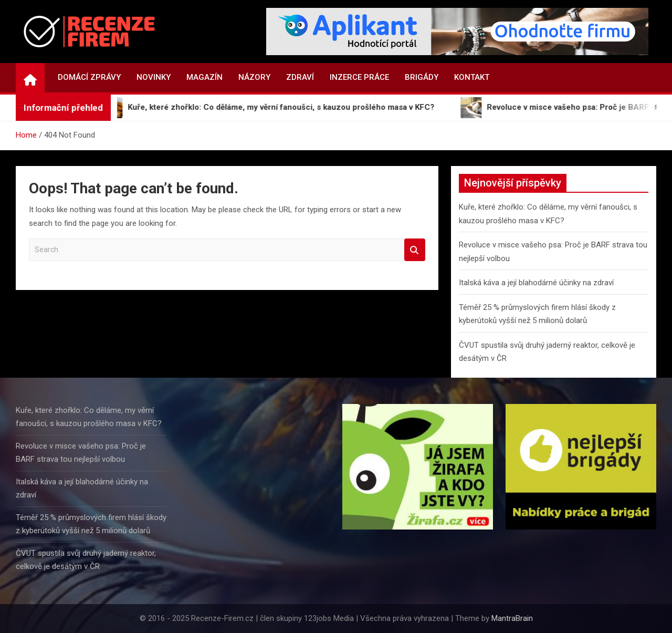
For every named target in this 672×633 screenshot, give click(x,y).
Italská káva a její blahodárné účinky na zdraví (536, 283)
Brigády (422, 77)
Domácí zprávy (89, 77)
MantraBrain (512, 618)
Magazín (204, 77)
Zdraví (300, 77)
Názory (254, 77)
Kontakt (472, 77)
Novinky (154, 77)
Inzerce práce (359, 77)
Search (415, 250)
